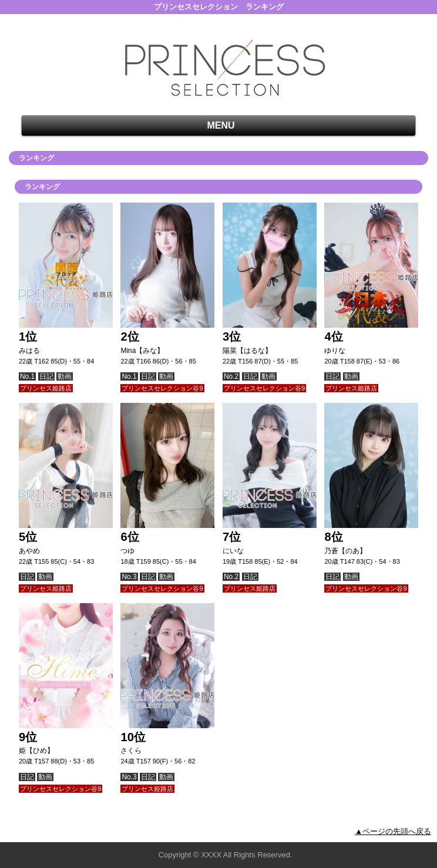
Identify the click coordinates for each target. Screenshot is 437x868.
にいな (233, 551)
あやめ (29, 551)
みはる (29, 351)
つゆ (127, 551)
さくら (131, 751)
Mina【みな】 (142, 351)
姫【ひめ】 (36, 751)
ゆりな (335, 351)
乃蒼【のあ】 (345, 551)
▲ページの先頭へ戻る (393, 831)
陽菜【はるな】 (247, 351)
